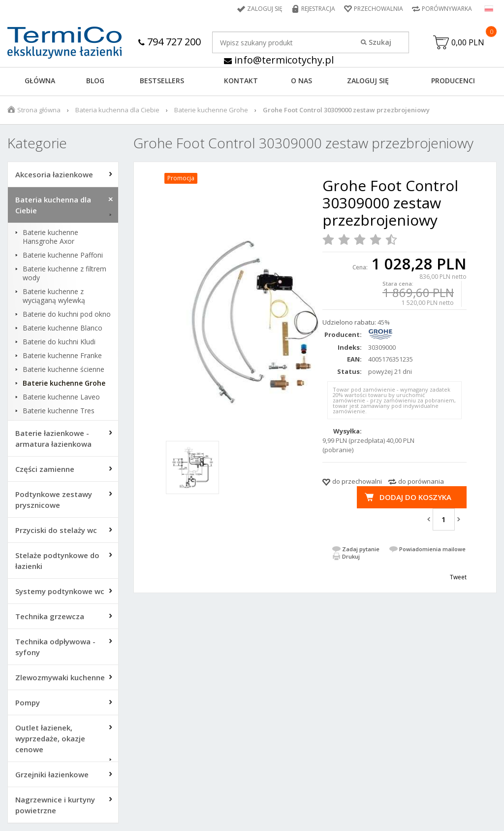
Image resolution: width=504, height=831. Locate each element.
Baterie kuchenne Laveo (61, 397)
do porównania (421, 481)
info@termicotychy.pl (279, 60)
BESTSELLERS (162, 81)
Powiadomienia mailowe (432, 549)
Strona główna (39, 110)
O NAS (301, 81)
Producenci (453, 81)
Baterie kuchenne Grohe (211, 110)
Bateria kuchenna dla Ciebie (117, 110)
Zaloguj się (265, 9)
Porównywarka (447, 9)
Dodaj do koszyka (415, 497)
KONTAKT (241, 81)
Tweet (458, 577)
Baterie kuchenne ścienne (63, 369)
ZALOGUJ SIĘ (368, 81)
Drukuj (351, 556)
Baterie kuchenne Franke (62, 356)
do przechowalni (357, 481)
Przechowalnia (378, 9)
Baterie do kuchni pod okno (67, 314)
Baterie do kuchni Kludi (59, 342)
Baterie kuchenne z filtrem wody (64, 273)
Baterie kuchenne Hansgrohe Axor (50, 237)
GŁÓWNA (40, 81)
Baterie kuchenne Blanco (63, 328)
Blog (95, 81)
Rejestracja (318, 9)
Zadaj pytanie (361, 549)
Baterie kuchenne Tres (59, 411)
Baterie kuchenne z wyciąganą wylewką (54, 296)
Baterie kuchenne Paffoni (63, 255)
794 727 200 (170, 42)
